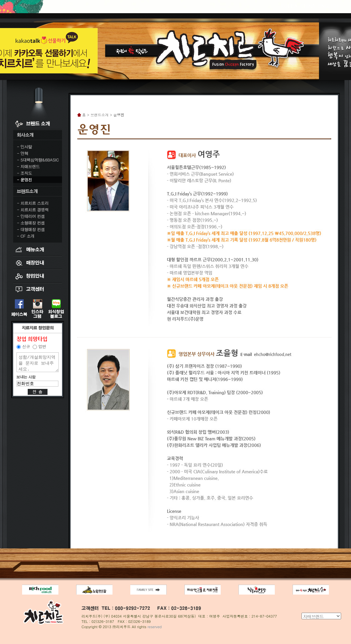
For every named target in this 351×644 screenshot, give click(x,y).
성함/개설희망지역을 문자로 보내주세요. (38, 362)
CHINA (308, 6)
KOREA (289, 6)
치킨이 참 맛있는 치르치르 (175, 47)
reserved (155, 627)
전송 (38, 392)
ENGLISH (328, 6)
